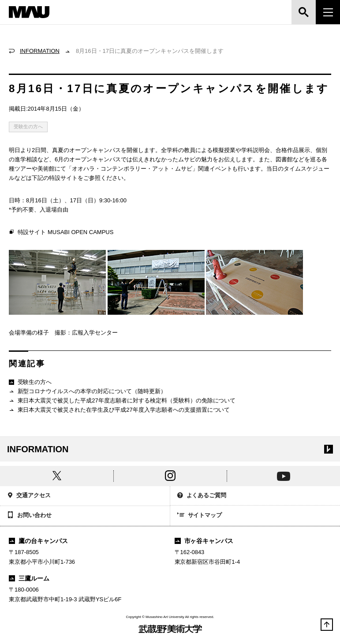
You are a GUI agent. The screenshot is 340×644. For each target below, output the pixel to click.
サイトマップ (200, 516)
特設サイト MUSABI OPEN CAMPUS (61, 232)
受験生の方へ (28, 127)
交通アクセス (29, 496)
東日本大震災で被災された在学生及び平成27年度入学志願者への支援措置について (119, 410)
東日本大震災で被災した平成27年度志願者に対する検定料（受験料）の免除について (122, 401)
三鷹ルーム (29, 578)
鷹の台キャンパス (38, 541)
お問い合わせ (29, 516)
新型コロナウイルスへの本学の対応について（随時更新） (88, 392)
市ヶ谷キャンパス (204, 541)
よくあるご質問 (202, 496)
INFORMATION (40, 51)
